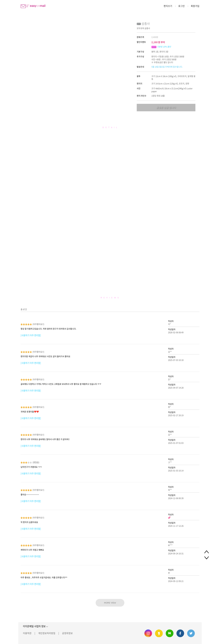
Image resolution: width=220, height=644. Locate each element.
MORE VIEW (110, 603)
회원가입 (195, 6)
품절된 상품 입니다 (166, 107)
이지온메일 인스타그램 (148, 633)
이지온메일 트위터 (191, 633)
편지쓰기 (168, 6)
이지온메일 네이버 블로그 (170, 633)
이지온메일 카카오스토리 (159, 633)
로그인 (182, 6)
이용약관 (27, 633)
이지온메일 (33, 6)
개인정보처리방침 (47, 633)
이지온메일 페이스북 (180, 633)
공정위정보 (67, 633)
